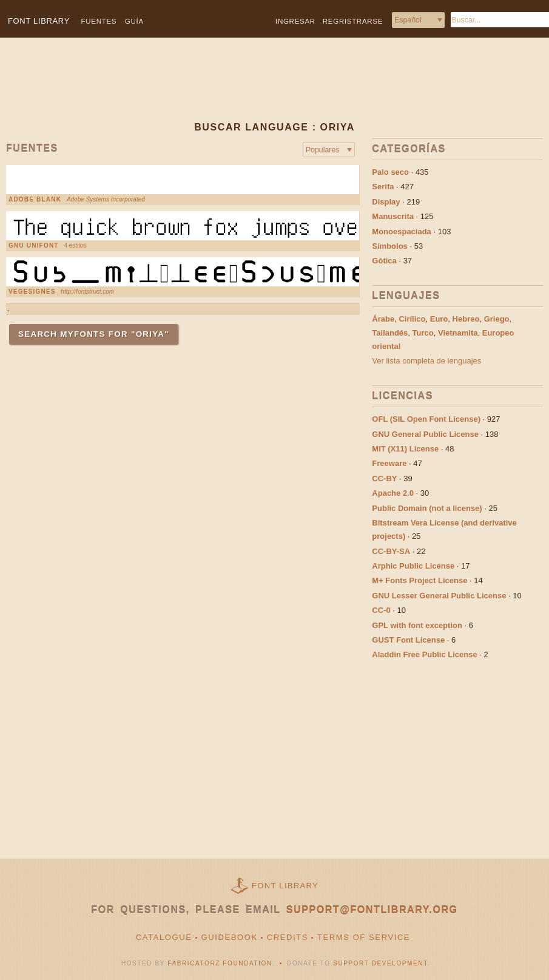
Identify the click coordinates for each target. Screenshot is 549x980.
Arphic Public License (413, 566)
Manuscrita (393, 216)
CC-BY (384, 478)
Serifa (383, 187)
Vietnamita (458, 333)
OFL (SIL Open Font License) (426, 419)
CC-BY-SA (391, 551)
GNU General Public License (425, 434)
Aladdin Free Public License (424, 654)
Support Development (380, 963)
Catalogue (164, 937)
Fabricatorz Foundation (220, 963)
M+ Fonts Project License (419, 580)
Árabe (383, 319)
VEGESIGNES (32, 292)
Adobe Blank (35, 200)
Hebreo (466, 319)
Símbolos (390, 246)
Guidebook (230, 937)
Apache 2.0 (393, 493)
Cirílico (412, 319)
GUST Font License (408, 640)
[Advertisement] (258, 89)
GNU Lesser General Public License (439, 596)
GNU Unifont (34, 246)
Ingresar (295, 21)
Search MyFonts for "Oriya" (94, 334)
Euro (439, 319)
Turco (423, 333)
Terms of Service (364, 937)
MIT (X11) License (405, 449)
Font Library (285, 886)
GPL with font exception (417, 625)
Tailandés (390, 333)
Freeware (389, 463)
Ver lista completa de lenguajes (426, 361)
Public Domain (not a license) (427, 508)
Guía (134, 21)
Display (386, 202)
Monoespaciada (402, 231)
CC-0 (381, 610)
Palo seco (390, 172)
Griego (497, 319)
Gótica (384, 261)
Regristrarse (353, 21)
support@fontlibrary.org (372, 910)
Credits (288, 937)
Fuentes (99, 21)
